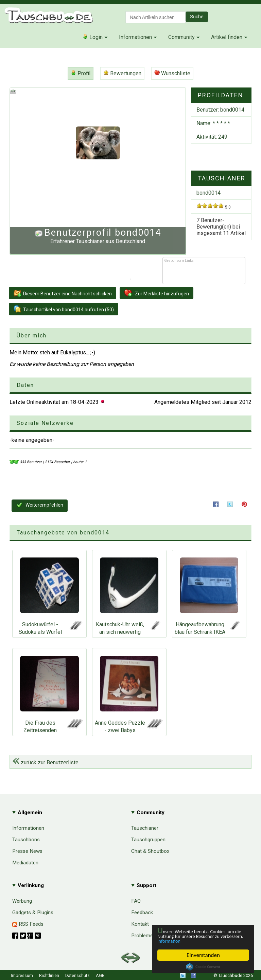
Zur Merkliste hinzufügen (156, 293)
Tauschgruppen (148, 840)
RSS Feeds (28, 924)
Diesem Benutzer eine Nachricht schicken (63, 293)
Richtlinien (49, 975)
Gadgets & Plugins (33, 913)
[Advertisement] (204, 274)
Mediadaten (25, 863)
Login (93, 37)
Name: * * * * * (213, 123)
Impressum (22, 975)
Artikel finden (227, 37)
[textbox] (156, 17)
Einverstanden (203, 955)
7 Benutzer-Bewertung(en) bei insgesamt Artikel (221, 227)
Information (200, 941)
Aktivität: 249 (212, 137)
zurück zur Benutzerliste (46, 762)
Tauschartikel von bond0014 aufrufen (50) (64, 309)
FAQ (136, 901)
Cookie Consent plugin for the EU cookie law (203, 967)
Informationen (135, 37)
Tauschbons (26, 840)
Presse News (27, 851)
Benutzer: (220, 110)
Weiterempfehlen (40, 505)
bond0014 (208, 193)
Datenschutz (77, 975)
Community (181, 37)
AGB (100, 975)
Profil (81, 73)
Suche (197, 17)
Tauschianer (145, 828)
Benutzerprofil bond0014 (103, 233)
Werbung (22, 901)
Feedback (142, 913)
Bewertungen (122, 73)
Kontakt (140, 924)
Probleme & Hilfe (150, 936)
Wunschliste (172, 73)
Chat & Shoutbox (150, 851)
